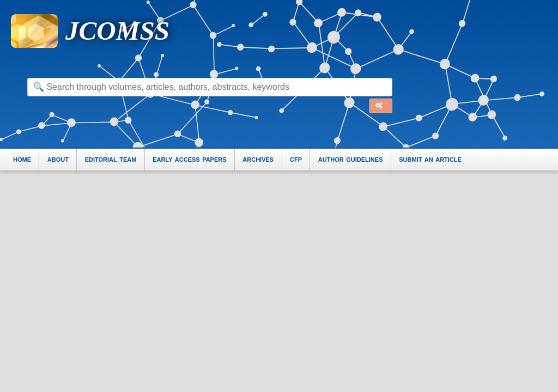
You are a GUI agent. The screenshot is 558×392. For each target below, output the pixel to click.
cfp (296, 159)
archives (258, 159)
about (58, 159)
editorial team (111, 159)
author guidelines (351, 159)
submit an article (430, 159)
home (22, 159)
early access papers (189, 159)
